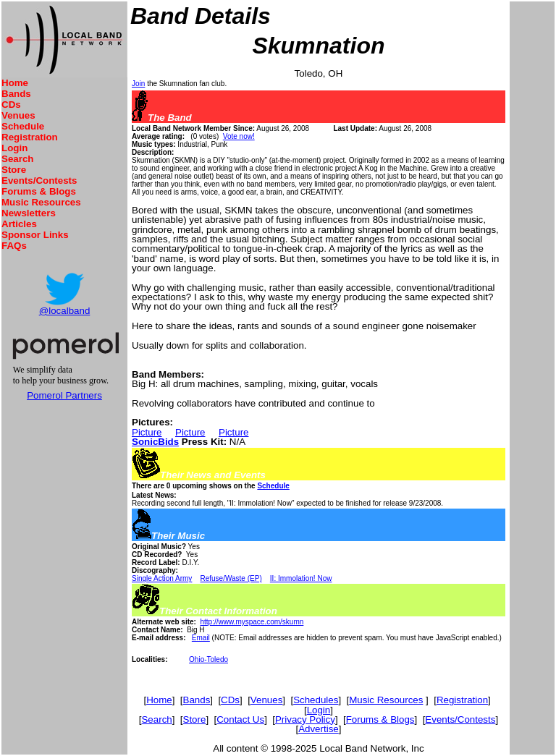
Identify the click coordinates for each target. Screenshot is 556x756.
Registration (30, 137)
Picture (147, 432)
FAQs (14, 246)
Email (201, 638)
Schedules (316, 700)
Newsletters (29, 213)
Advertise (319, 729)
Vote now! (239, 136)
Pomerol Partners (64, 395)
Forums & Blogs (39, 191)
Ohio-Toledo (208, 659)
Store (14, 170)
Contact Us (240, 719)
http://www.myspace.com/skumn (252, 622)
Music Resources (41, 202)
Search (17, 159)
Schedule (23, 126)
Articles (19, 224)
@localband (65, 311)
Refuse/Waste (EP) (231, 578)
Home (15, 83)
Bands (16, 94)
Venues (18, 115)
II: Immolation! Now (301, 578)
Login (14, 148)
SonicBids (155, 442)
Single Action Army (162, 578)
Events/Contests (39, 180)
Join (138, 84)
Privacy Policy (305, 719)
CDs (11, 105)
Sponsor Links (35, 235)
